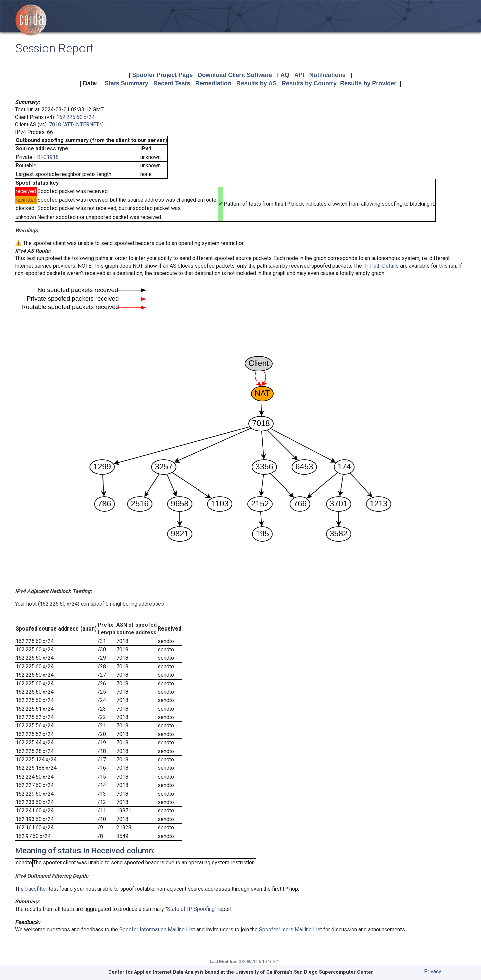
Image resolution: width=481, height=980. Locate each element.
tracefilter (36, 889)
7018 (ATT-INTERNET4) (76, 124)
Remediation (213, 83)
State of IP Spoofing (191, 909)
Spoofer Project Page (162, 75)
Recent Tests (172, 83)
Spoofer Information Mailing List (157, 929)
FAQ (283, 75)
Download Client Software (235, 75)
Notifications (328, 75)
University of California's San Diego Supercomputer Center (304, 972)
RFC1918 (48, 157)
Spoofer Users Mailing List (290, 929)
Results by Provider (368, 83)
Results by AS (257, 83)
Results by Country (309, 83)
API (299, 75)
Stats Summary (126, 83)
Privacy (433, 971)
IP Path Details (381, 266)
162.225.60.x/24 (75, 117)
